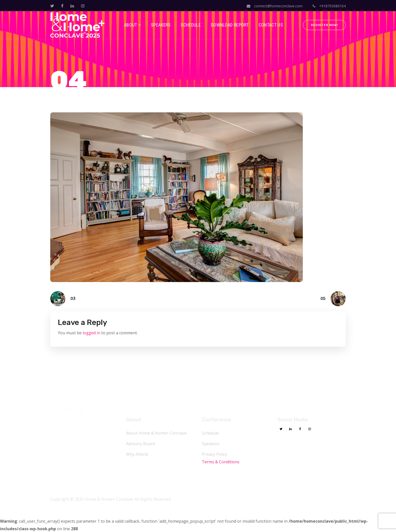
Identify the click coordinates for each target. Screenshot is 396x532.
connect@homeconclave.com (275, 6)
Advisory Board (140, 444)
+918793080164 (329, 6)
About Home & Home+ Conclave (156, 433)
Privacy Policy (214, 454)
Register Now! (324, 25)
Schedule (210, 433)
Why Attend (137, 454)
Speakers (211, 444)
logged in (91, 333)
